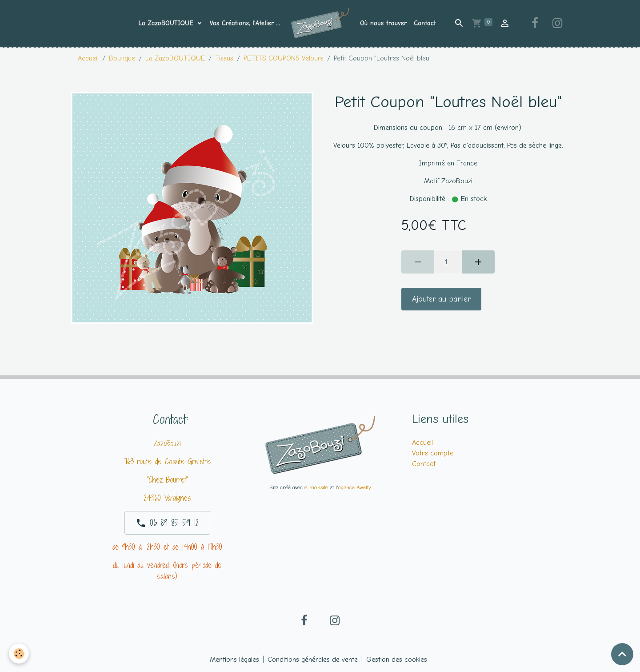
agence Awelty (355, 487)
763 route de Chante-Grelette (167, 461)
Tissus (224, 58)
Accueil (88, 58)
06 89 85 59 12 (167, 523)
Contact (425, 23)
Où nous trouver (383, 23)
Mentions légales (234, 660)
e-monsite (316, 487)
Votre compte (433, 453)
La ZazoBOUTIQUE (167, 23)
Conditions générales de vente (313, 660)
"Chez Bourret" (167, 480)
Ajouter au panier (441, 299)
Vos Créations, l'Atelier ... (245, 23)
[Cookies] (19, 654)
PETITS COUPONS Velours (284, 58)
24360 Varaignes (167, 498)
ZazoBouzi (167, 443)
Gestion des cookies (397, 660)
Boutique (122, 58)
